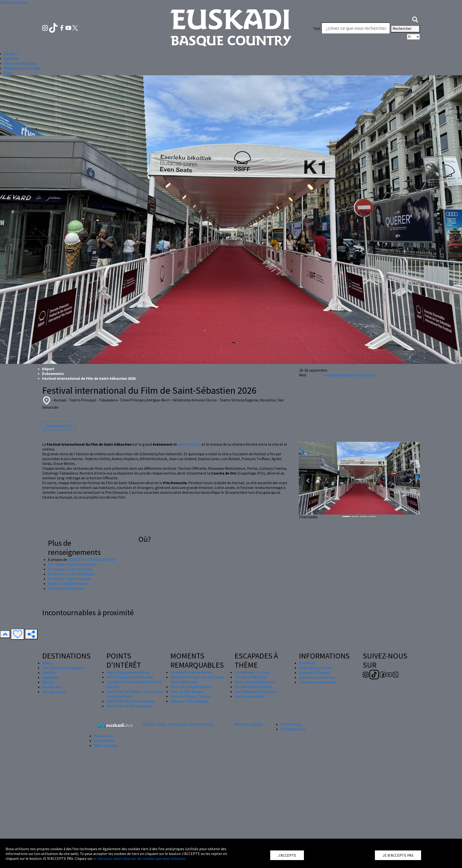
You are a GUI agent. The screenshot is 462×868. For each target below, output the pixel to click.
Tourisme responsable (317, 682)
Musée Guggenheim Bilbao (128, 672)
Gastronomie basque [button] (21, 63)
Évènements (53, 374)
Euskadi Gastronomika (253, 687)
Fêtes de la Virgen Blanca (191, 687)
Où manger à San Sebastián (70, 569)
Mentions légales (249, 724)
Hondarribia (52, 687)
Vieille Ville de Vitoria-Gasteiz (131, 701)
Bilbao (48, 663)
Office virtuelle (106, 745)
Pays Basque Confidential (255, 691)
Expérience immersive (317, 677)
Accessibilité (104, 741)
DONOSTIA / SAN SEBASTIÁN (92, 559)
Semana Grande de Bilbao (191, 672)
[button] (415, 19)
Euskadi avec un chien (252, 672)
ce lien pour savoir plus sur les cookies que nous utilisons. (140, 858)
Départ (48, 369)
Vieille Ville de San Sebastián (130, 706)
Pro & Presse (291, 724)
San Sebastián (189, 444)
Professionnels (293, 729)
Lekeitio (49, 672)
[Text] (356, 28)
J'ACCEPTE (287, 855)
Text (317, 28)
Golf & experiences (250, 696)
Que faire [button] (11, 58)
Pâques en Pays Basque (189, 701)
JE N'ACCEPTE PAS (398, 855)
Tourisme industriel (251, 677)
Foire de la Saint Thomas (191, 696)
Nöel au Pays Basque (187, 691)
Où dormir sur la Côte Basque (72, 574)
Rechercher (405, 29)
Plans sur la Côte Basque (68, 583)
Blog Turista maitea (315, 668)
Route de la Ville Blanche (255, 682)
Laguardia (50, 677)
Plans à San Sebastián (66, 588)
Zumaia (48, 682)
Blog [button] (8, 73)
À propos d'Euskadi (314, 672)
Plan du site (103, 736)
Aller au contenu (13, 2)
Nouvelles (307, 663)
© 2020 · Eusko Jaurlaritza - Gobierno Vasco (179, 724)
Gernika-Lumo (54, 692)
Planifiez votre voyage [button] (22, 68)
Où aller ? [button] (11, 54)
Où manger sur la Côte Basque (72, 564)
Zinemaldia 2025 (59, 426)
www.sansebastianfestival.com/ (350, 375)
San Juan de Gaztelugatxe (63, 668)
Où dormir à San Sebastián (69, 579)
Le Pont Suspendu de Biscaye (130, 677)
